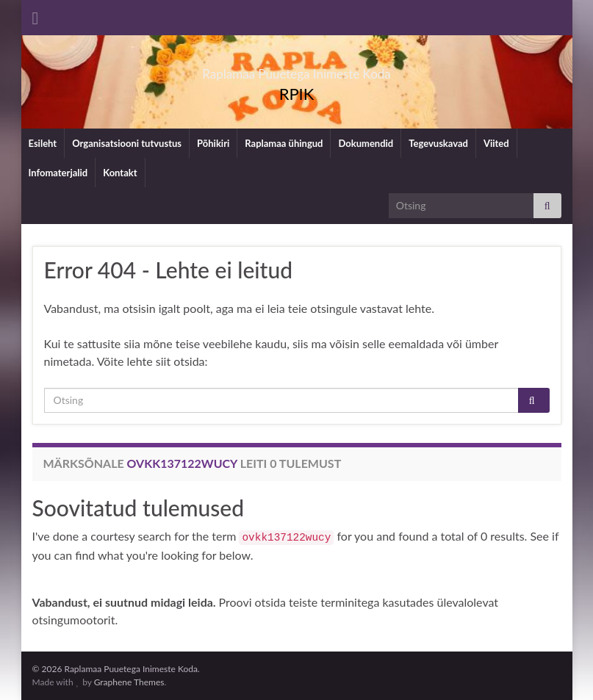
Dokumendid (366, 143)
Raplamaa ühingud (284, 143)
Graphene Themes (129, 682)
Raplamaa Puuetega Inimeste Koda (296, 69)
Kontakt (120, 173)
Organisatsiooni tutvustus (127, 143)
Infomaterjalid (58, 173)
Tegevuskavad (438, 143)
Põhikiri (213, 143)
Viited (496, 143)
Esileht (43, 143)
